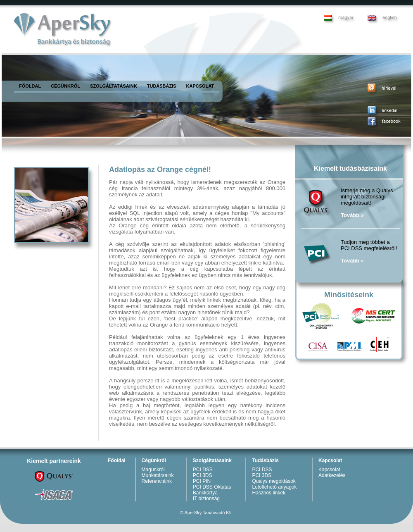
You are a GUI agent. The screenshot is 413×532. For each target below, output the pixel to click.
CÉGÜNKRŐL (65, 86)
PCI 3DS (203, 475)
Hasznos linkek (269, 493)
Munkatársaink (158, 475)
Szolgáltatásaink (212, 460)
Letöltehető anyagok (274, 487)
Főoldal (117, 460)
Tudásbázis (265, 460)
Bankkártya (205, 493)
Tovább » (352, 215)
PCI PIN (202, 481)
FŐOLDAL (30, 86)
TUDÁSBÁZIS (162, 86)
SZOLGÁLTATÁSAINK (114, 86)
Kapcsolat (330, 460)
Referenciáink (157, 481)
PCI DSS (203, 470)
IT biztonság (206, 499)
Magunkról (153, 470)
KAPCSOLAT (200, 86)
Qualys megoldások (274, 481)
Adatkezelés (332, 475)
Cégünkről (154, 460)
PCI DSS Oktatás (212, 487)
